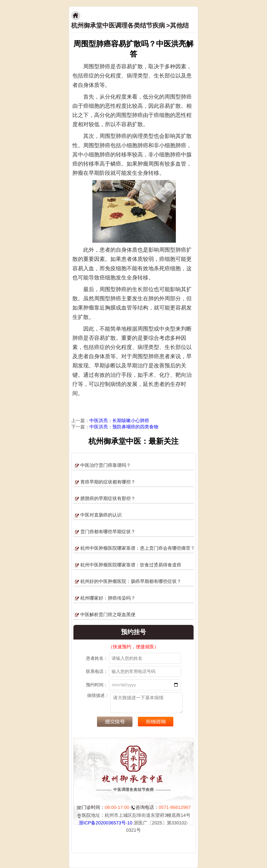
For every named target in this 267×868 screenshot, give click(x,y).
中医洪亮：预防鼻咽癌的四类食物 (124, 427)
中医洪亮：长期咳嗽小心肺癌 (119, 421)
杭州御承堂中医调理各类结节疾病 (118, 25)
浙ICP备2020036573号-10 (106, 823)
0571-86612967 (175, 807)
